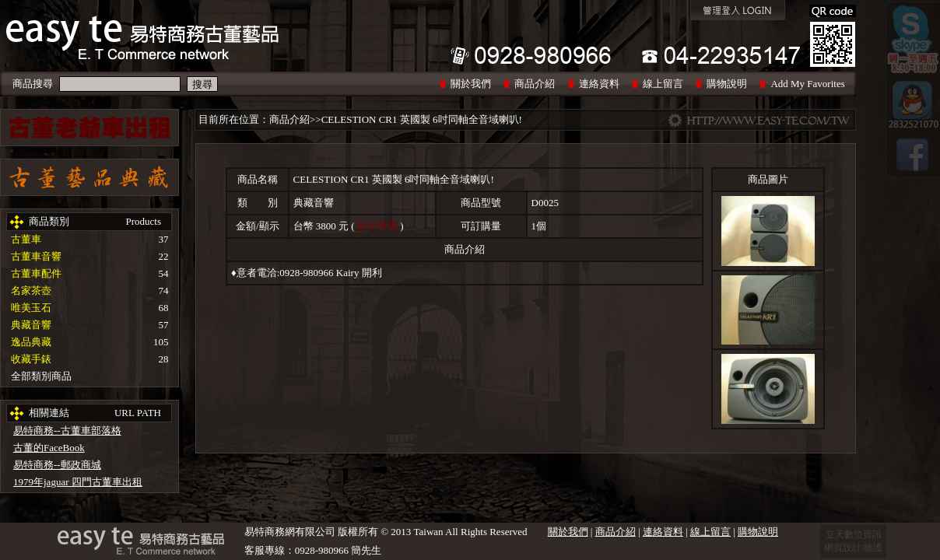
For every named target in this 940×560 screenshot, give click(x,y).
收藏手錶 (31, 359)
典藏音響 (31, 325)
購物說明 (727, 84)
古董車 (26, 239)
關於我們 (471, 84)
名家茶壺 (31, 290)
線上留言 (663, 84)
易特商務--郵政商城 (57, 465)
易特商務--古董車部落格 (67, 430)
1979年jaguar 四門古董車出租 (78, 482)
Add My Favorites (807, 84)
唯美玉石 (31, 308)
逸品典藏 (31, 342)
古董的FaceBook (49, 448)
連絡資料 (599, 84)
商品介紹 (535, 84)
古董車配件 (36, 273)
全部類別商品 (41, 376)
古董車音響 (36, 256)
